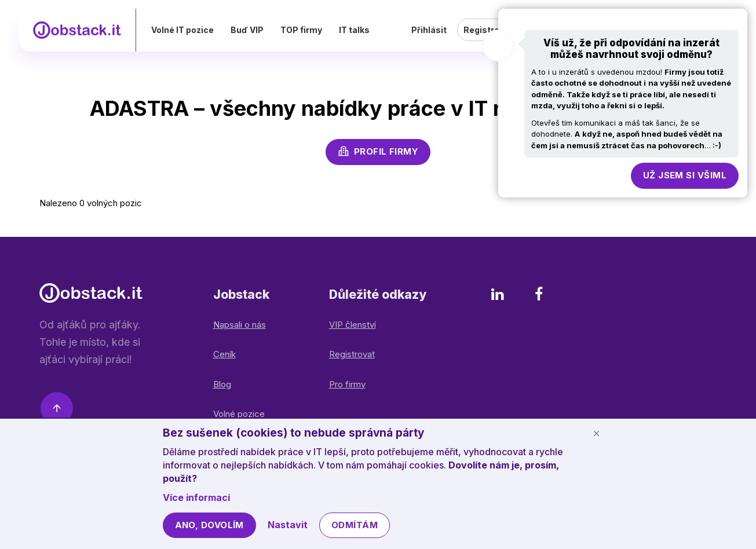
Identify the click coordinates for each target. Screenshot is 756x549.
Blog (222, 384)
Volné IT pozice (207, 37)
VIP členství (353, 325)
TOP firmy (326, 37)
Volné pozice (239, 414)
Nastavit (288, 525)
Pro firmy (347, 384)
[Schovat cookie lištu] (597, 433)
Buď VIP (271, 37)
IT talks (379, 37)
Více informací (196, 497)
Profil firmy (378, 151)
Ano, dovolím (209, 525)
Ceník (224, 354)
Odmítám (355, 525)
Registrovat (352, 354)
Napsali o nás (240, 325)
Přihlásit (429, 37)
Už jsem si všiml (685, 175)
